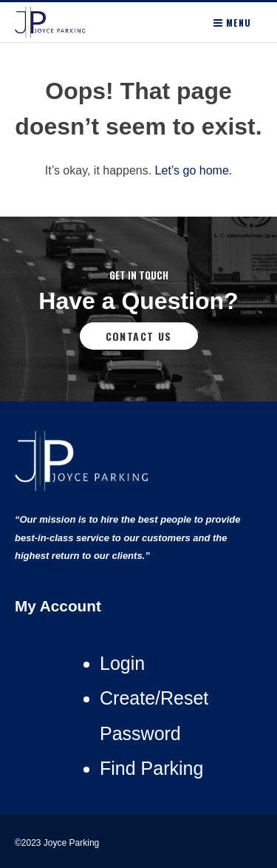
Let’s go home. (194, 170)
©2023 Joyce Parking (58, 843)
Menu (232, 23)
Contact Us (139, 336)
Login (122, 663)
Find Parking (151, 768)
